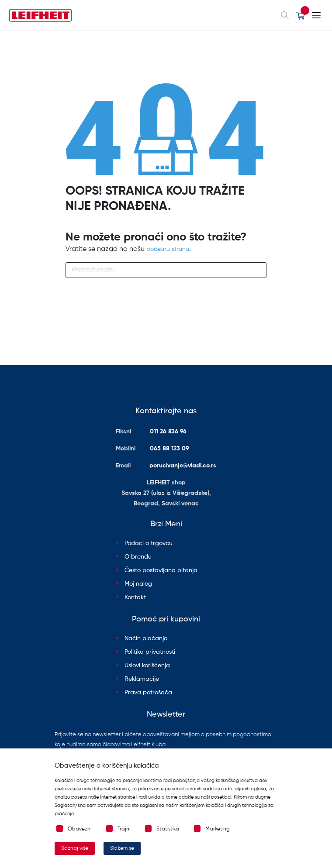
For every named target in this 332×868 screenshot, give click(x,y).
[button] (301, 15)
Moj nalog (138, 584)
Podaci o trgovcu (149, 543)
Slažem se (122, 848)
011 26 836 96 (168, 432)
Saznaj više (75, 848)
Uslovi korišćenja (147, 666)
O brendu (138, 557)
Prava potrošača (148, 693)
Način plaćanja (146, 638)
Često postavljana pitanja (161, 570)
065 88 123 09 (169, 449)
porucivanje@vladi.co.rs (183, 466)
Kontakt (135, 597)
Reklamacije (142, 679)
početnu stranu (168, 249)
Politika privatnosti (150, 652)
